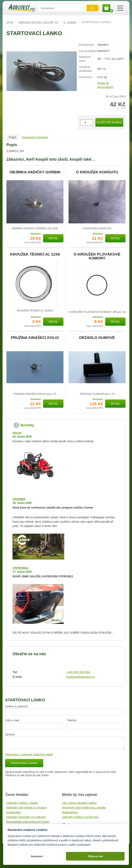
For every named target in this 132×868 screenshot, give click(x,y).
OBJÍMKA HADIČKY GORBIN (35, 172)
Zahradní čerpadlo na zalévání (26, 817)
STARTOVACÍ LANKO (24, 763)
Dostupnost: (87, 45)
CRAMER (19, 499)
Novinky (27, 425)
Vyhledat (93, 8)
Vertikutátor (14, 812)
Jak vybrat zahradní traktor (79, 803)
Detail (53, 238)
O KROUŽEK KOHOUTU (97, 172)
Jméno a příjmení (16, 706)
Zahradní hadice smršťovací (80, 817)
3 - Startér (70, 22)
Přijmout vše (95, 856)
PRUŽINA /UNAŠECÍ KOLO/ (35, 338)
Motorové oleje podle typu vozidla (84, 807)
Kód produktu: (88, 51)
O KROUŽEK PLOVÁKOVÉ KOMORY (97, 256)
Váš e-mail (12, 720)
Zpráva (10, 734)
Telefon (72, 720)
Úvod (10, 22)
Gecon (17, 433)
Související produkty (35, 137)
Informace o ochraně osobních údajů (29, 754)
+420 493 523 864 (78, 672)
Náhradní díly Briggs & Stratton (27, 807)
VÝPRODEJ (21, 568)
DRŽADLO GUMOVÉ (97, 338)
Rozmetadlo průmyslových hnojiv (28, 822)
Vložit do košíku (109, 122)
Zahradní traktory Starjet (22, 803)
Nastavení (37, 856)
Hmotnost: (86, 77)
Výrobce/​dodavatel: (86, 69)
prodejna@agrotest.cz (81, 677)
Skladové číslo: (85, 59)
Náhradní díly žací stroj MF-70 (38, 22)
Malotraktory (70, 812)
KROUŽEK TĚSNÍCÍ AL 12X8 (35, 254)
